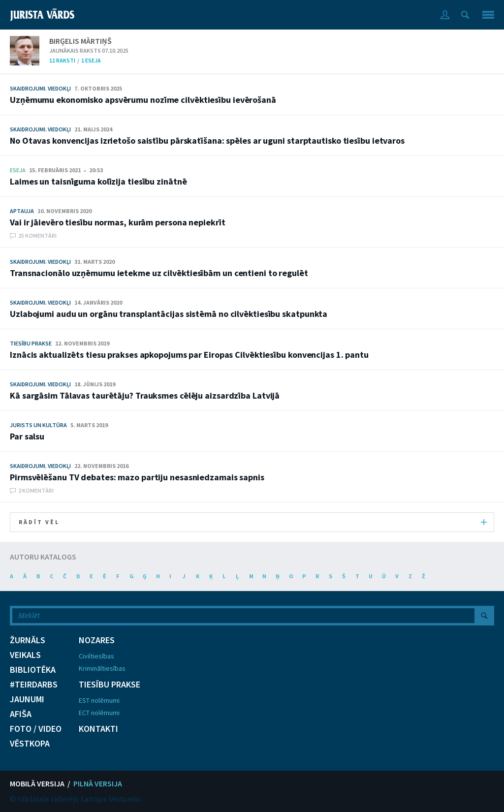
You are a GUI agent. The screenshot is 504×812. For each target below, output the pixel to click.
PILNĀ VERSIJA (98, 783)
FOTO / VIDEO (36, 729)
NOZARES (97, 640)
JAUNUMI (27, 699)
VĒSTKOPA (30, 744)
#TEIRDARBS (34, 685)
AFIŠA (21, 714)
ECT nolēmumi (99, 713)
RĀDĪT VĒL (253, 522)
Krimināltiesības (102, 668)
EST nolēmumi (99, 700)
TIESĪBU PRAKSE (110, 685)
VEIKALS (25, 655)
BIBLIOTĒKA (33, 670)
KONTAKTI (98, 729)
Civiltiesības (96, 656)
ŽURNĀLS (28, 640)
